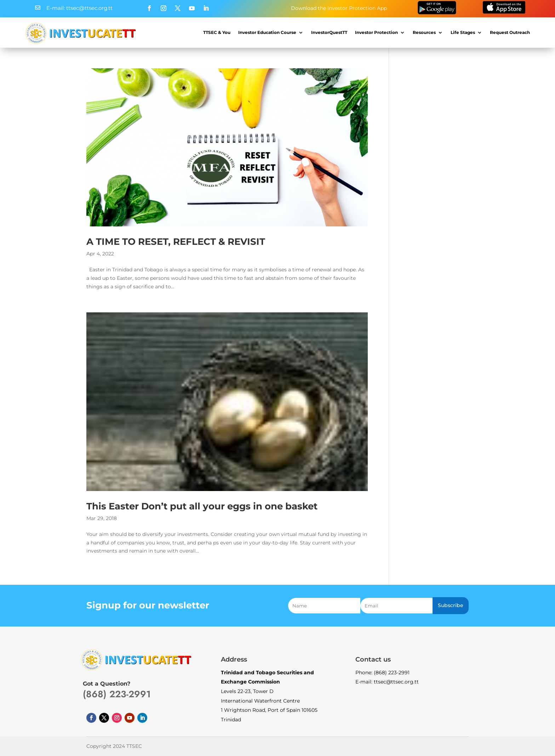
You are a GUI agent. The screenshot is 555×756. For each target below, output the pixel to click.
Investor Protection (376, 32)
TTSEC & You (217, 32)
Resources (424, 32)
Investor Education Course (267, 32)
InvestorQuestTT (329, 32)
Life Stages (463, 32)
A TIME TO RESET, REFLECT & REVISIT (176, 242)
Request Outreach (510, 32)
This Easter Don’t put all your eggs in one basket (202, 506)
